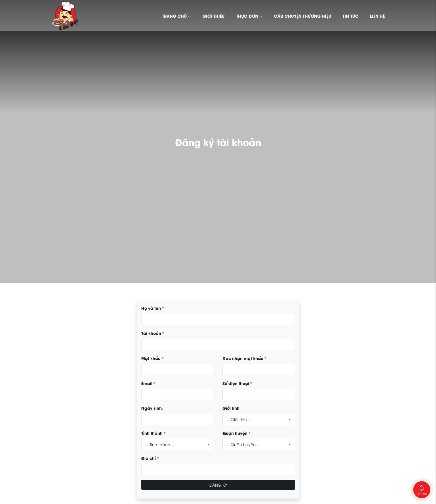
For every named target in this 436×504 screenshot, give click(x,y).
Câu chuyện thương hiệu (303, 16)
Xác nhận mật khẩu (244, 358)
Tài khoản (153, 333)
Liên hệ (377, 16)
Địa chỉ (150, 458)
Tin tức (351, 16)
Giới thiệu (214, 16)
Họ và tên (153, 308)
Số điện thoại (237, 383)
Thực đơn (249, 16)
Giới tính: (232, 408)
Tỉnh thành (153, 433)
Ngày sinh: (152, 408)
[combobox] (259, 419)
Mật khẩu (153, 358)
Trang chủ (177, 16)
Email (148, 383)
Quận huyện (237, 433)
